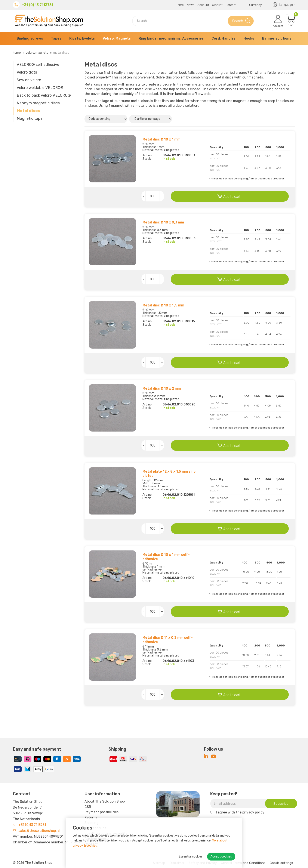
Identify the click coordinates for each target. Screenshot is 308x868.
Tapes (56, 38)
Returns (91, 817)
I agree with (240, 812)
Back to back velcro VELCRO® (44, 95)
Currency (257, 5)
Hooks (249, 38)
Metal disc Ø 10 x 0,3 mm (163, 222)
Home (180, 5)
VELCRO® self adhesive (38, 65)
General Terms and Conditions (243, 863)
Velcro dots (27, 72)
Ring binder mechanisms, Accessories (171, 38)
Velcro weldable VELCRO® (40, 88)
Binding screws (30, 38)
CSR (88, 807)
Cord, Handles (224, 38)
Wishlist (217, 5)
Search (238, 21)
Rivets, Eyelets (82, 38)
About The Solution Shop (105, 801)
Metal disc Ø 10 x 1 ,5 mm (163, 305)
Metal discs (28, 111)
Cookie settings (281, 863)
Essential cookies (191, 857)
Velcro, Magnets (117, 38)
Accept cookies (221, 857)
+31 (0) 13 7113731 (38, 5)
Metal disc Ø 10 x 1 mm (161, 139)
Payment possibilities (101, 812)
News (191, 5)
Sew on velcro (29, 80)
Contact (231, 5)
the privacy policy (250, 812)
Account (203, 5)
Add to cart (234, 197)
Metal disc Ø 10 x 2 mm (162, 388)
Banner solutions (277, 38)
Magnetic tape (30, 118)
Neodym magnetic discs (38, 103)
